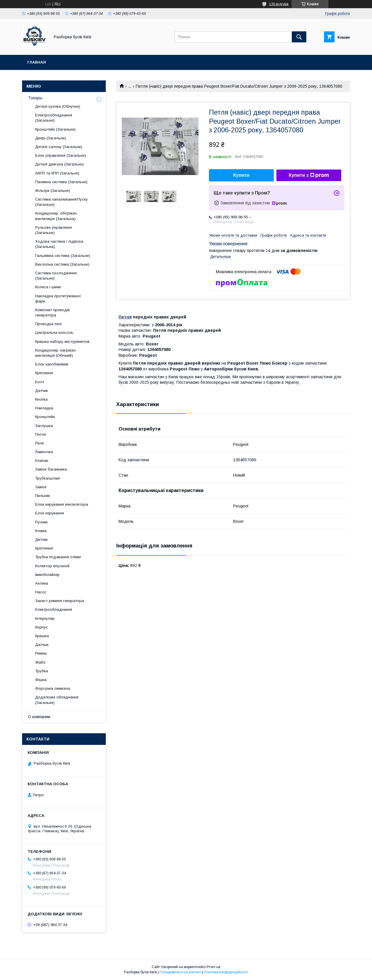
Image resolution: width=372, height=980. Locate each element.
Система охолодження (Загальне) (56, 276)
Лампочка (44, 452)
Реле (40, 443)
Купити (242, 175)
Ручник (41, 522)
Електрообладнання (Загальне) (54, 118)
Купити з (309, 175)
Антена (42, 583)
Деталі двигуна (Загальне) (59, 164)
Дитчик (41, 539)
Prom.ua (213, 967)
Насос (41, 592)
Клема (41, 531)
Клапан (42, 461)
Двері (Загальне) (51, 138)
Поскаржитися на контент (180, 972)
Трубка (42, 671)
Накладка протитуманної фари (58, 299)
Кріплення (44, 373)
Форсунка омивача (53, 688)
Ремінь (41, 653)
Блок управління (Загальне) (61, 155)
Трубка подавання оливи (58, 557)
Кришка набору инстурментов (62, 342)
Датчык (42, 645)
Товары (35, 98)
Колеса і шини (48, 287)
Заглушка (44, 426)
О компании (39, 717)
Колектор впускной (52, 566)
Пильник (43, 496)
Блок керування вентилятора (62, 504)
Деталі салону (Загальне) (59, 147)
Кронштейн (45, 417)
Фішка (41, 680)
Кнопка (41, 399)
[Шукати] (299, 37)
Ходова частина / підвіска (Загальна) (59, 244)
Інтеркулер (45, 618)
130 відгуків (279, 4)
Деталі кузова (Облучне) (58, 106)
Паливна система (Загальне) (61, 182)
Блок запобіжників (52, 364)
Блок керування (50, 513)
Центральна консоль (54, 333)
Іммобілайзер (47, 575)
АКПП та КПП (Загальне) (57, 173)
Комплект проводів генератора (52, 312)
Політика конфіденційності (226, 972)
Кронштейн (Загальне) (55, 129)
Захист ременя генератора (60, 601)
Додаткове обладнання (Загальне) (57, 700)
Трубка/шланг (48, 478)
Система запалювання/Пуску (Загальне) (61, 202)
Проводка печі (48, 324)
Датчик (42, 391)
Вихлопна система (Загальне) (62, 264)
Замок (41, 487)
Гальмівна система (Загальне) (63, 256)
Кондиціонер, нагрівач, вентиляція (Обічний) (56, 353)
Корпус (42, 627)
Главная (37, 62)
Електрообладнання (54, 609)
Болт (40, 382)
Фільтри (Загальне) (53, 191)
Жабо (40, 662)
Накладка (44, 408)
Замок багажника (51, 469)
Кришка (42, 636)
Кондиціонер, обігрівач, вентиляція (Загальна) (56, 216)
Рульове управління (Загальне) (53, 230)
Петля (125, 317)
